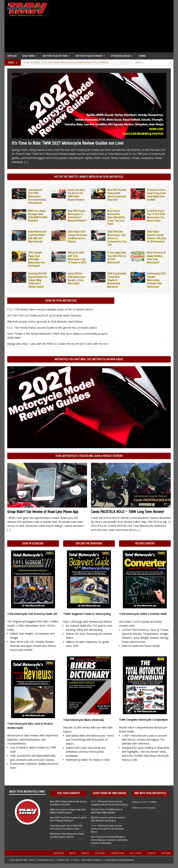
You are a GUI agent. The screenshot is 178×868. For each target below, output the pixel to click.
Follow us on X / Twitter (145, 802)
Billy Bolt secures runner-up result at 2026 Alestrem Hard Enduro (45, 322)
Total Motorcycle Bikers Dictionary (83, 720)
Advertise (59, 853)
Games (142, 56)
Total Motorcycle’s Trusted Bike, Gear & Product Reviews (89, 456)
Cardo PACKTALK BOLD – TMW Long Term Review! (128, 512)
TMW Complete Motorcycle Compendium (143, 720)
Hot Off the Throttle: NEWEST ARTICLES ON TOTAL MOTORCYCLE (89, 177)
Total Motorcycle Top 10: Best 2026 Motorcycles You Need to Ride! (66, 827)
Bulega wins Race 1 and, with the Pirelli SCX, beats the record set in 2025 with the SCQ (58, 344)
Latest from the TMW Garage (109, 793)
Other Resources (120, 56)
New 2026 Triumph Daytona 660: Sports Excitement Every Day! (68, 803)
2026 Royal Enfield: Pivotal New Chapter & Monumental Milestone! (117, 280)
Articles (12, 56)
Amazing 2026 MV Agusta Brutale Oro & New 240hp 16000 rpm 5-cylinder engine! (38, 280)
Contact (152, 853)
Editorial (100, 853)
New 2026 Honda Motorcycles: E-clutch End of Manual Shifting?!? (68, 819)
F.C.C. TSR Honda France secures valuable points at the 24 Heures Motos (50, 309)
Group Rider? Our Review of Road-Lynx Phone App (43, 512)
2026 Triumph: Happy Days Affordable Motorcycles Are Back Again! (37, 259)
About (73, 853)
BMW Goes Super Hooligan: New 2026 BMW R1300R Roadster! (68, 811)
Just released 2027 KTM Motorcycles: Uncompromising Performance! (37, 197)
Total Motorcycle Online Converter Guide (143, 614)
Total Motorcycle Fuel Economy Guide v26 (32, 614)
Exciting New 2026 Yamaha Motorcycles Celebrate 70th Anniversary (156, 280)
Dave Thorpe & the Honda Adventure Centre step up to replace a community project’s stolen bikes (109, 840)
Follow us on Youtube (144, 808)
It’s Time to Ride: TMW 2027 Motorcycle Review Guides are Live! (68, 143)
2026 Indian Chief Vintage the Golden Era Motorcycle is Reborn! (67, 835)
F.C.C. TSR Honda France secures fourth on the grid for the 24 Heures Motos (52, 328)
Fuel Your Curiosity (69, 793)
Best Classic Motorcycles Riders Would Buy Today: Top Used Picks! (116, 217)
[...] (26, 162)
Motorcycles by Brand (89, 56)
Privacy (85, 853)
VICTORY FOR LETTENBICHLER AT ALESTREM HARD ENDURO (44, 316)
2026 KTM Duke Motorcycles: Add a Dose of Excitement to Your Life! (117, 238)
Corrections (117, 853)
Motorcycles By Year (55, 56)
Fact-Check (136, 853)
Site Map (166, 853)
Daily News (28, 56)
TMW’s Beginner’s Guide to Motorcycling (87, 614)
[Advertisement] (112, 27)
